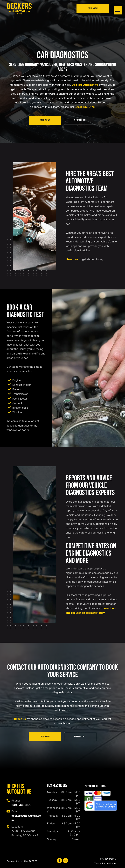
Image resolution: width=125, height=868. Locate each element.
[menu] (118, 10)
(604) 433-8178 (85, 107)
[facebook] (59, 861)
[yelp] (65, 861)
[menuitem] (108, 859)
